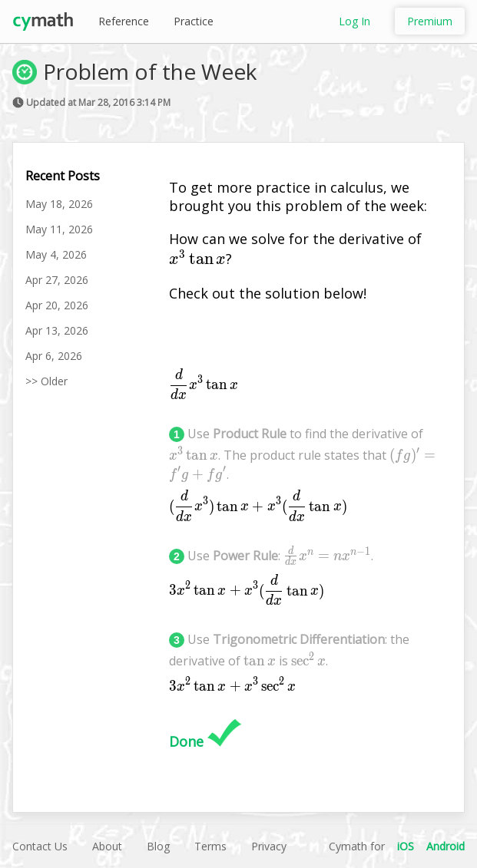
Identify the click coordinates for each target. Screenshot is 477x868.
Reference (124, 21)
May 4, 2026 (56, 254)
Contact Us (40, 846)
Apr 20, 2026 (57, 305)
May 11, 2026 (59, 229)
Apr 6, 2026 (54, 356)
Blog (158, 846)
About (107, 846)
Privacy (269, 846)
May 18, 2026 (59, 204)
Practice (194, 21)
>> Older (46, 381)
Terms (210, 846)
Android (446, 846)
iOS (406, 846)
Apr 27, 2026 (57, 280)
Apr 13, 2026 (57, 330)
